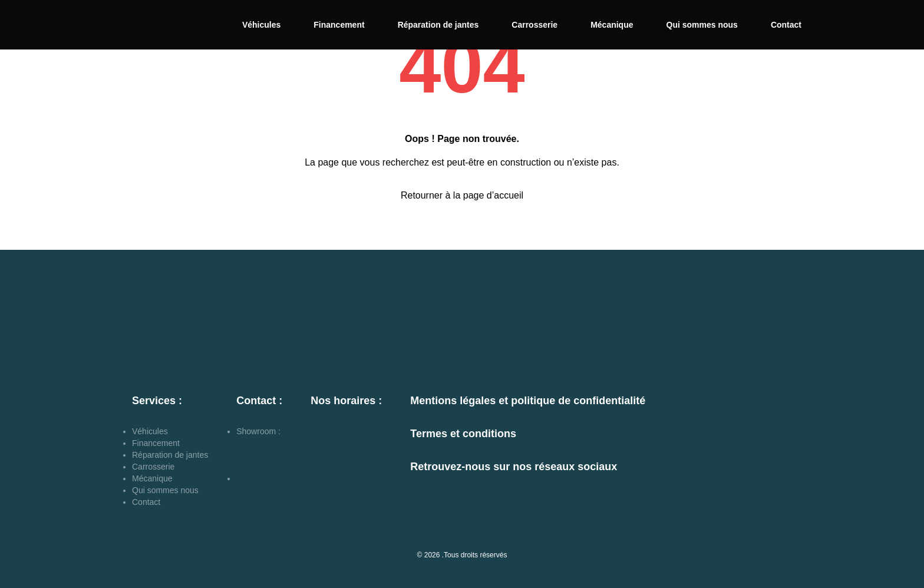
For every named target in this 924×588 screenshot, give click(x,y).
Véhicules (261, 25)
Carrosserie (534, 25)
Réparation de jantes (438, 25)
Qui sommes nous (702, 25)
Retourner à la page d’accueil (462, 195)
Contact (786, 25)
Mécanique (612, 25)
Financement (339, 25)
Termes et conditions (463, 434)
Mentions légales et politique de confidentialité (528, 401)
